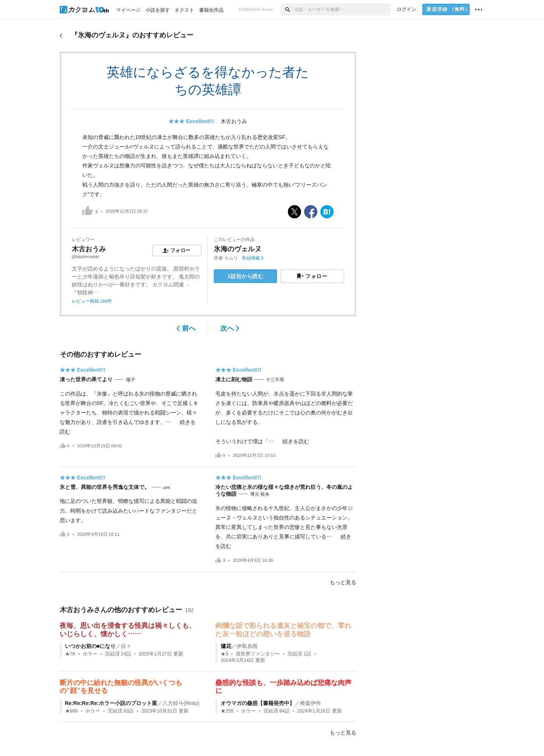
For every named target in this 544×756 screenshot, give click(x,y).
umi (167, 487)
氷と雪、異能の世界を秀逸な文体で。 (105, 487)
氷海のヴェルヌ (238, 249)
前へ (186, 328)
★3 (224, 654)
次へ (230, 328)
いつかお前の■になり (90, 646)
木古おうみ (234, 121)
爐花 (226, 646)
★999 (71, 711)
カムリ (231, 258)
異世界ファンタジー (258, 654)
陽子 (131, 380)
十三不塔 (275, 380)
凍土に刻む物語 (234, 379)
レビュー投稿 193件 (92, 301)
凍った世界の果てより (86, 379)
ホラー (90, 654)
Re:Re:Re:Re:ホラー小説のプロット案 (111, 703)
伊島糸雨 (247, 646)
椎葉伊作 (311, 703)
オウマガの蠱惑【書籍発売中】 (258, 703)
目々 (126, 646)
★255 (227, 711)
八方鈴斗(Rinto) (181, 703)
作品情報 (253, 258)
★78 (70, 654)
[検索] (287, 9)
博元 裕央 (260, 494)
